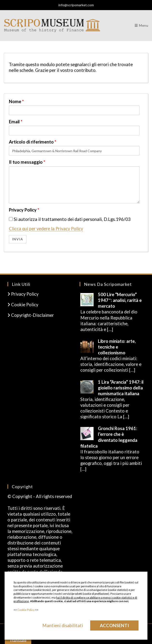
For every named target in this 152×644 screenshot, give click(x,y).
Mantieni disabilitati (63, 625)
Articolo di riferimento (33, 142)
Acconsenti (114, 625)
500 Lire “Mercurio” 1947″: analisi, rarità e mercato (120, 300)
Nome (16, 101)
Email (16, 122)
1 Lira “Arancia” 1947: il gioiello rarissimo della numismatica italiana (121, 388)
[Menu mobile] (142, 25)
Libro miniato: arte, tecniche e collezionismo (117, 347)
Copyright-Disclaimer (31, 315)
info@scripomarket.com (76, 5)
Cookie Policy (23, 305)
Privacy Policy (24, 210)
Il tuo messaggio (27, 162)
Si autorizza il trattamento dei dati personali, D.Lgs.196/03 (70, 219)
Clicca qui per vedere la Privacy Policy (46, 229)
